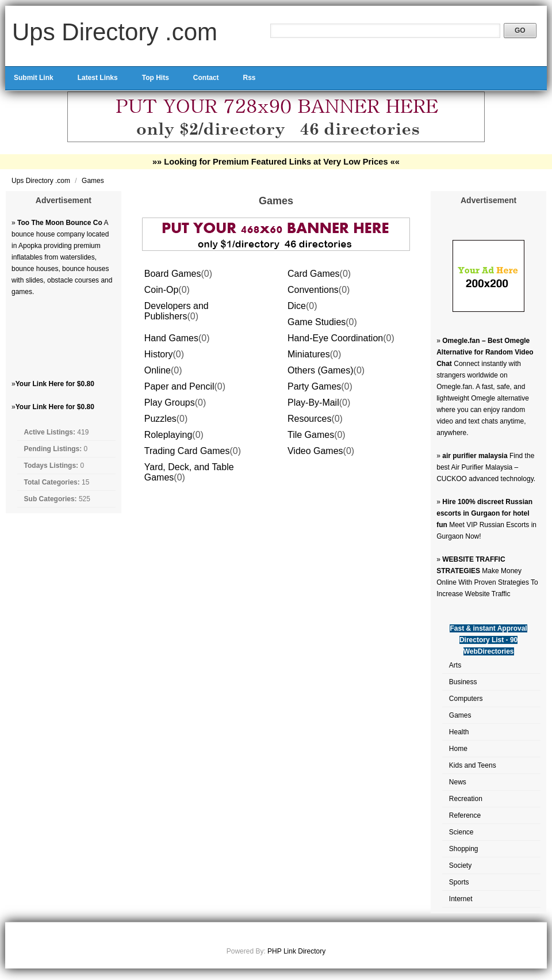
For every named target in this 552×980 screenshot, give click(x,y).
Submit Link (34, 78)
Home (458, 749)
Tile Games (311, 435)
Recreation (466, 799)
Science (461, 832)
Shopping (464, 849)
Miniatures (309, 354)
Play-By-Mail (313, 403)
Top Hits (156, 78)
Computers (466, 699)
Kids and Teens (473, 765)
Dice (297, 306)
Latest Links (98, 78)
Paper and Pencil (179, 386)
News (458, 782)
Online (158, 370)
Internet (461, 899)
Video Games (315, 451)
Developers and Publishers (177, 311)
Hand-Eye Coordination (335, 338)
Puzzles (160, 419)
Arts (455, 665)
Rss (249, 78)
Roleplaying (168, 435)
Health (459, 732)
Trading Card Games (187, 451)
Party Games (314, 386)
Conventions (313, 290)
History (159, 354)
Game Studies (317, 322)
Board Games (173, 274)
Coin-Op (162, 290)
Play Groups (170, 403)
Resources (309, 419)
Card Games (314, 274)
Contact (206, 78)
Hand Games (171, 338)
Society (460, 865)
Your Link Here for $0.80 (55, 384)
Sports (459, 882)
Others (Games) (321, 370)
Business (463, 682)
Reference (465, 815)
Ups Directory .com (115, 32)
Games (93, 181)
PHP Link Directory (296, 951)
